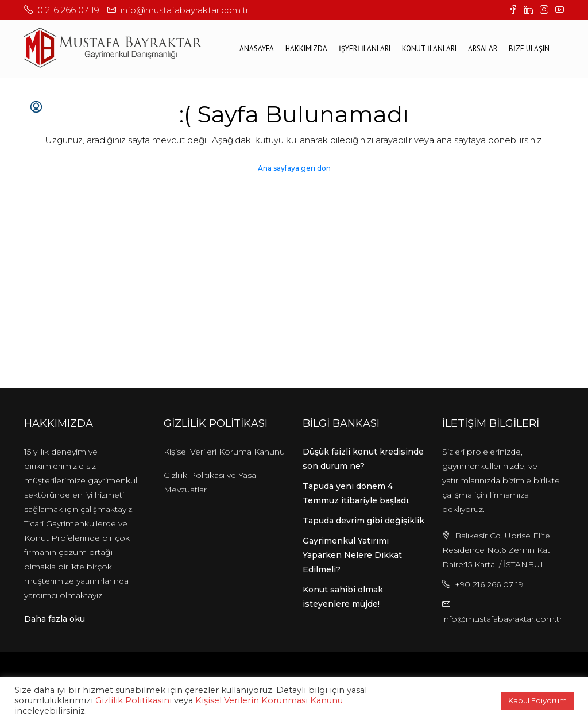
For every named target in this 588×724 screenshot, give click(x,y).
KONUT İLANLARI (429, 49)
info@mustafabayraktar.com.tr (502, 619)
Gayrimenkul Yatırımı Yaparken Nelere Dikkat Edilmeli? (352, 555)
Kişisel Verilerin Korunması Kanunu (269, 700)
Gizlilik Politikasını (134, 700)
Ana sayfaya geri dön (294, 168)
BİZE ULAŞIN (529, 49)
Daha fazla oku (55, 619)
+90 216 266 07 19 (489, 584)
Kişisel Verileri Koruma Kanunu (224, 452)
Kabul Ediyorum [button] (537, 700)
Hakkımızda (306, 49)
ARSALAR (483, 49)
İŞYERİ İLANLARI (365, 49)
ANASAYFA (257, 49)
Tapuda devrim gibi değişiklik (363, 521)
